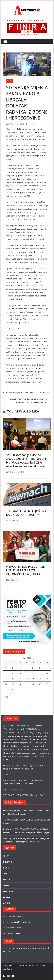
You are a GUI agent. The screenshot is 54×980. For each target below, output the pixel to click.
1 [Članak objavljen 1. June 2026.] (6, 668)
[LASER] (27, 597)
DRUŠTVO (7, 862)
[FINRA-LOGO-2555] (27, 21)
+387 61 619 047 (15, 933)
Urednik (31, 124)
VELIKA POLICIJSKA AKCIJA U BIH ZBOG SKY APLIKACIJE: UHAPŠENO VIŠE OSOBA (30, 401)
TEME (6, 874)
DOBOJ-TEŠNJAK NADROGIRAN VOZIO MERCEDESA (27, 393)
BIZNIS (10, 81)
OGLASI (6, 903)
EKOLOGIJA (8, 891)
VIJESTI (6, 856)
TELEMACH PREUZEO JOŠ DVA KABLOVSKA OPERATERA (26, 513)
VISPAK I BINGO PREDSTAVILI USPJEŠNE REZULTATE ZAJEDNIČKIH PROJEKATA (26, 570)
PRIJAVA (6, 952)
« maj (5, 697)
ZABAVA (7, 897)
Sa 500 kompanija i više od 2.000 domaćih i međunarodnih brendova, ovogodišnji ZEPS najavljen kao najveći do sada (27, 461)
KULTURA (7, 880)
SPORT (6, 885)
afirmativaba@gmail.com (20, 922)
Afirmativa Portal (28, 966)
